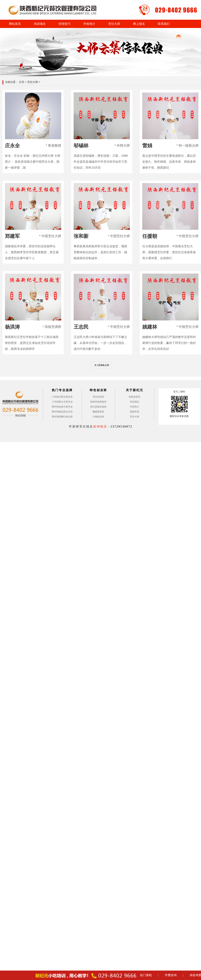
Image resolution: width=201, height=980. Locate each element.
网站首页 (15, 24)
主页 (22, 82)
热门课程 (146, 975)
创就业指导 (134, 397)
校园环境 (134, 412)
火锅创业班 (98, 417)
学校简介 (89, 24)
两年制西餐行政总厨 (62, 417)
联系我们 (164, 24)
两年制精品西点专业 (62, 412)
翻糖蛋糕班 (98, 412)
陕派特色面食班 (98, 402)
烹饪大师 (114, 24)
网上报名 (139, 24)
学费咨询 (171, 975)
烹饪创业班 (98, 397)
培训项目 (40, 24)
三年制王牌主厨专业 (62, 397)
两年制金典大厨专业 (62, 407)
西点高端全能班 (98, 407)
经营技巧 (65, 24)
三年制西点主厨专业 (62, 402)
